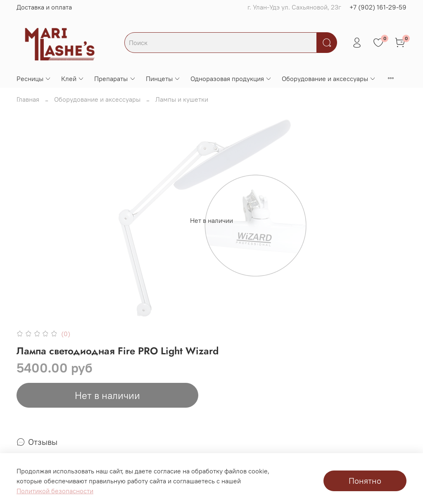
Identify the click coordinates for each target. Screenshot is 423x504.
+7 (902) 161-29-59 (378, 7)
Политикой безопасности (55, 491)
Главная (28, 99)
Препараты (115, 79)
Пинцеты (163, 79)
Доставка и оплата (44, 7)
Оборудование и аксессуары (329, 79)
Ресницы (34, 79)
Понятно (365, 481)
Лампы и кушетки (182, 99)
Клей (73, 79)
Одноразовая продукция (231, 79)
